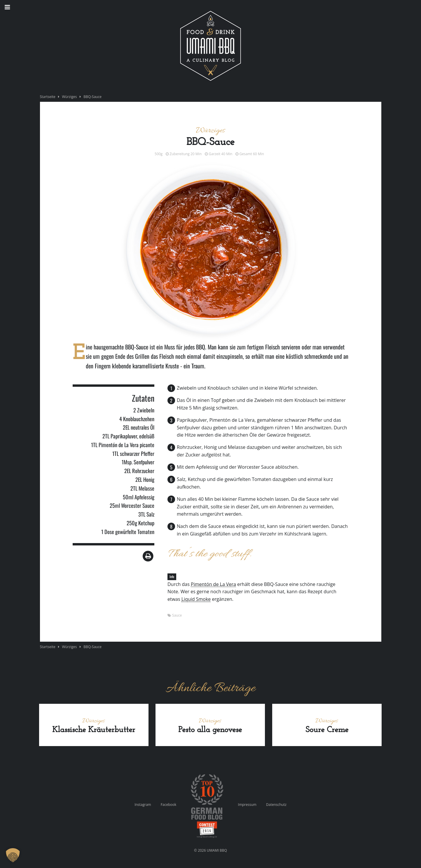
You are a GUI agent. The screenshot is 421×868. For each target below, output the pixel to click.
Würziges (69, 97)
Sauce (177, 615)
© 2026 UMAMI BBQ (210, 850)
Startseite (48, 97)
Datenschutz (276, 805)
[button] (13, 855)
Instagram (143, 805)
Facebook (168, 805)
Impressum (247, 805)
